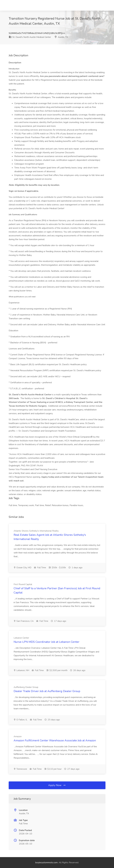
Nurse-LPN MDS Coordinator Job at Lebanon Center (46, 642)
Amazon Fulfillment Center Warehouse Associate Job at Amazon (55, 740)
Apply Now (57, 785)
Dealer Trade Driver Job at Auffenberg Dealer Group (47, 691)
